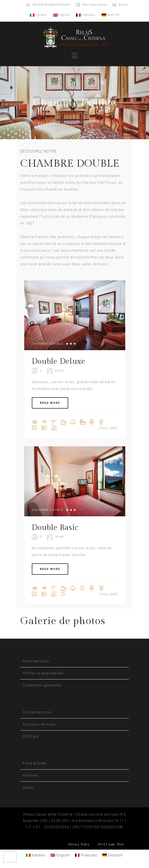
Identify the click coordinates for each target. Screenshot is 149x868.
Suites (28, 787)
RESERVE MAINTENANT (52, 5)
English (61, 15)
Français (86, 15)
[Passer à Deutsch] (113, 855)
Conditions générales (42, 685)
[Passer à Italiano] (36, 855)
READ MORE (50, 403)
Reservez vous (36, 661)
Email (123, 5)
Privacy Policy (79, 844)
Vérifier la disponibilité (43, 673)
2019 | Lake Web (110, 844)
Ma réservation (95, 5)
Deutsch (110, 15)
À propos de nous (39, 724)
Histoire (30, 775)
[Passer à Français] (86, 855)
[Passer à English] (60, 855)
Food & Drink (34, 763)
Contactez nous (37, 712)
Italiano (38, 15)
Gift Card (31, 736)
